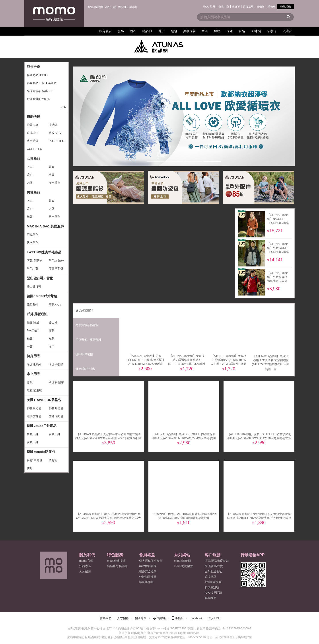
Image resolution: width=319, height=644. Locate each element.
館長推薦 (33, 67)
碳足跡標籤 (146, 582)
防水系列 (33, 243)
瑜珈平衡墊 (56, 364)
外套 (52, 167)
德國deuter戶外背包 (42, 296)
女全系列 (54, 183)
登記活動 (286, 7)
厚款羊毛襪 (56, 269)
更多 (63, 107)
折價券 (261, 7)
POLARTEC (56, 141)
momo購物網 (95, 7)
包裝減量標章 (148, 577)
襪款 (52, 338)
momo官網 (86, 561)
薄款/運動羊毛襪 (34, 262)
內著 (30, 183)
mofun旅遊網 (182, 561)
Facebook (196, 618)
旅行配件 (33, 304)
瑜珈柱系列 (34, 364)
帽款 (52, 330)
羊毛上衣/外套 (56, 262)
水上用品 (33, 374)
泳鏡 (30, 382)
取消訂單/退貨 (214, 566)
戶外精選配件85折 (38, 99)
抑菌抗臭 (33, 125)
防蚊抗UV (55, 133)
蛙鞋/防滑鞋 (34, 390)
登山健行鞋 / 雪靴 (40, 278)
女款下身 (33, 442)
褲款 (52, 175)
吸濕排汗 (33, 133)
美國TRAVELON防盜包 (44, 400)
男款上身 (33, 434)
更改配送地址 (213, 571)
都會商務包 (56, 408)
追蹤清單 (248, 7)
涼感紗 (53, 125)
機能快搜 (33, 116)
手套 (30, 346)
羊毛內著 (33, 269)
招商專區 (85, 566)
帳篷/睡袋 (33, 322)
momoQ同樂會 (184, 566)
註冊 (213, 7)
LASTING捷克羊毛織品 (44, 252)
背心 (30, 175)
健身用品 (33, 356)
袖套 (30, 338)
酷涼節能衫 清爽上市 (40, 91)
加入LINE (215, 618)
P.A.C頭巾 (33, 330)
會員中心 (224, 7)
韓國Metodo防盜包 (41, 452)
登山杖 (53, 322)
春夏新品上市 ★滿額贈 (42, 83)
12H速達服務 (213, 582)
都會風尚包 (34, 408)
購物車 (272, 7)
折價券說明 (212, 587)
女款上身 (54, 434)
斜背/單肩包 (34, 460)
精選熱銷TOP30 (37, 75)
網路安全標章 (148, 571)
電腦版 (162, 618)
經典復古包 (34, 416)
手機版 (179, 618)
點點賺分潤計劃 (128, 7)
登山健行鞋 (34, 287)
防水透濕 (33, 141)
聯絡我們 (210, 598)
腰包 (30, 468)
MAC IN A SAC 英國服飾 (45, 226)
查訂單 (236, 7)
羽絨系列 (33, 235)
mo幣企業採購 (116, 561)
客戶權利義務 (148, 566)
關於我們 (105, 618)
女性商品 (33, 158)
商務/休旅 (55, 304)
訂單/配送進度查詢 (217, 561)
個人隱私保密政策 (151, 561)
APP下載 (111, 7)
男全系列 (54, 217)
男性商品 (33, 192)
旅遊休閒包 (56, 416)
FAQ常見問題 (213, 593)
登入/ (206, 7)
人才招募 (123, 618)
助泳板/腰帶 (56, 382)
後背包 (53, 460)
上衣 (30, 167)
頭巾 (52, 346)
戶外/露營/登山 (38, 314)
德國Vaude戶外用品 (42, 426)
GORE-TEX (34, 149)
